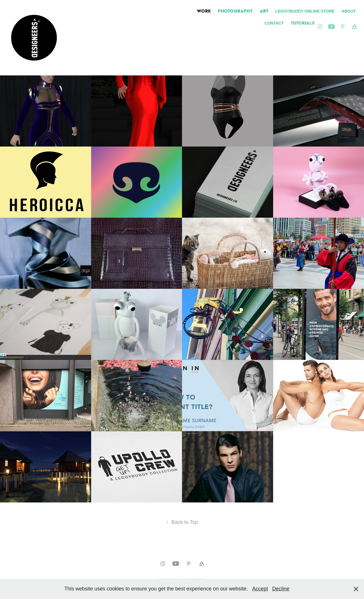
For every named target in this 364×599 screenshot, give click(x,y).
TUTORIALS (303, 23)
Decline (281, 589)
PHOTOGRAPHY (235, 11)
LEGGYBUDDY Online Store (305, 11)
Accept (260, 589)
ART (264, 11)
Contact (274, 23)
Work (204, 11)
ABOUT (349, 11)
